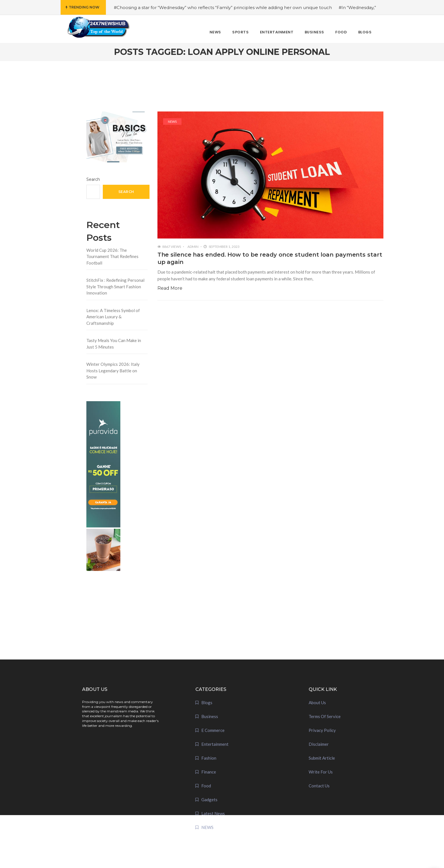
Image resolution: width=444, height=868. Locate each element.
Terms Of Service (325, 716)
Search (93, 179)
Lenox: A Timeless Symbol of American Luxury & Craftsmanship (113, 317)
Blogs (207, 702)
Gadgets (209, 800)
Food (206, 786)
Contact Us (319, 786)
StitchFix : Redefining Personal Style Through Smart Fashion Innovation (115, 286)
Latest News (213, 813)
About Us (317, 702)
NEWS (172, 122)
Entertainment (215, 744)
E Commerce (213, 730)
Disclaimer (319, 744)
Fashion (209, 758)
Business (210, 716)
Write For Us (321, 772)
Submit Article (322, 758)
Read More (170, 288)
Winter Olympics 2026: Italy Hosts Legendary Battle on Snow (113, 370)
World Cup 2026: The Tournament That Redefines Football (112, 256)
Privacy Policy (322, 730)
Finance (209, 772)
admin (193, 247)
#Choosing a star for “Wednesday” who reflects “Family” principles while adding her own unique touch (223, 7)
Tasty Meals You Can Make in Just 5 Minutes (114, 344)
